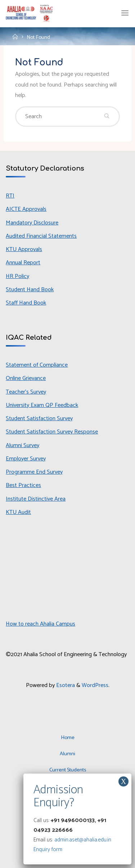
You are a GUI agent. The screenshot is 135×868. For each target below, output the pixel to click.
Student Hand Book (30, 290)
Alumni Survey (22, 445)
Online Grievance (26, 378)
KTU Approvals (24, 249)
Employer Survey (26, 459)
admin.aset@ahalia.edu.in (83, 840)
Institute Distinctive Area (36, 499)
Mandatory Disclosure (32, 223)
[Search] (107, 117)
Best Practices (23, 485)
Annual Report (23, 263)
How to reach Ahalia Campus (40, 624)
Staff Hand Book (26, 303)
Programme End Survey (34, 472)
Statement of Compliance (37, 365)
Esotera (65, 685)
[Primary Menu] (125, 13)
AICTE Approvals (26, 209)
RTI (10, 196)
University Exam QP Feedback (42, 405)
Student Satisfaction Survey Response (52, 432)
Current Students (68, 770)
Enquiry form (48, 850)
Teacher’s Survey (26, 392)
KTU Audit (18, 512)
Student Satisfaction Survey (39, 419)
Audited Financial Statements (41, 236)
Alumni (67, 754)
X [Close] (123, 781)
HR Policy (17, 276)
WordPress (95, 685)
